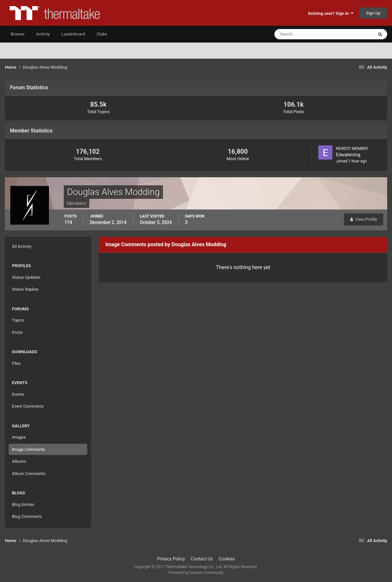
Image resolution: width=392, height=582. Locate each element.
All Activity (22, 246)
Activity (43, 34)
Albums (19, 461)
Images (19, 437)
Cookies (227, 559)
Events (18, 394)
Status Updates (26, 277)
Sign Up (373, 13)
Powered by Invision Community (196, 573)
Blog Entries (23, 504)
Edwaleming (348, 155)
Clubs (102, 34)
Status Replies (25, 289)
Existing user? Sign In (331, 13)
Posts (17, 332)
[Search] (304, 34)
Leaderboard (73, 34)
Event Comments (28, 406)
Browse (18, 34)
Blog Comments (27, 516)
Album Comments (29, 474)
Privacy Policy (171, 559)
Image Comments (29, 449)
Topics (18, 320)
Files (16, 363)
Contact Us (202, 559)
